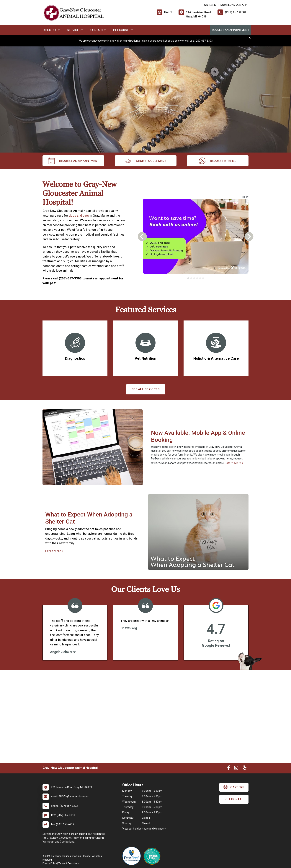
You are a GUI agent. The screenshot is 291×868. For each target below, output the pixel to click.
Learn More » (234, 463)
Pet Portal (234, 799)
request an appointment (73, 161)
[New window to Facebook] (229, 769)
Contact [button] (98, 30)
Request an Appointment (230, 30)
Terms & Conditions (69, 863)
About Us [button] (52, 30)
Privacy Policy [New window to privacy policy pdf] (50, 863)
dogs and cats (79, 216)
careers (234, 787)
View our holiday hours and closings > (144, 829)
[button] (244, 197)
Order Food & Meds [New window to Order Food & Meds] (146, 161)
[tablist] (196, 278)
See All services (146, 389)
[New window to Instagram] (236, 769)
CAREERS (210, 5)
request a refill (218, 161)
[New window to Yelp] (245, 769)
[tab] (188, 278)
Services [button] (75, 30)
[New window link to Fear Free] (133, 856)
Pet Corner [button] (123, 30)
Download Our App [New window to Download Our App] (234, 5)
